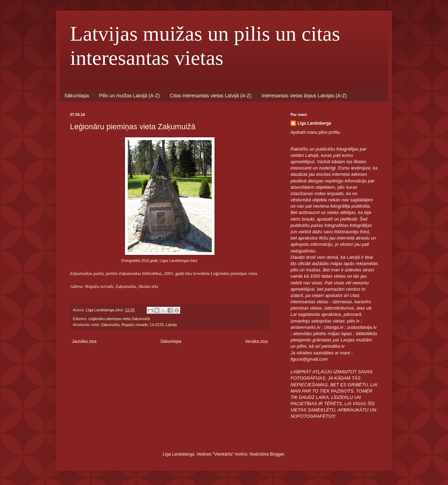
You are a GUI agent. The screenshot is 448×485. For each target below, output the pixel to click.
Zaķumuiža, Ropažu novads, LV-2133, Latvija (139, 325)
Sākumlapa (77, 96)
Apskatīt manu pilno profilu (315, 132)
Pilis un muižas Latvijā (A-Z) (129, 96)
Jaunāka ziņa (84, 341)
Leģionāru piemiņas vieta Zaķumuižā (119, 319)
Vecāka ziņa (256, 341)
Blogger (277, 454)
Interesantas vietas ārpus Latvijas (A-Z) (304, 96)
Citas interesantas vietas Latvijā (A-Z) (211, 96)
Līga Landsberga (314, 123)
